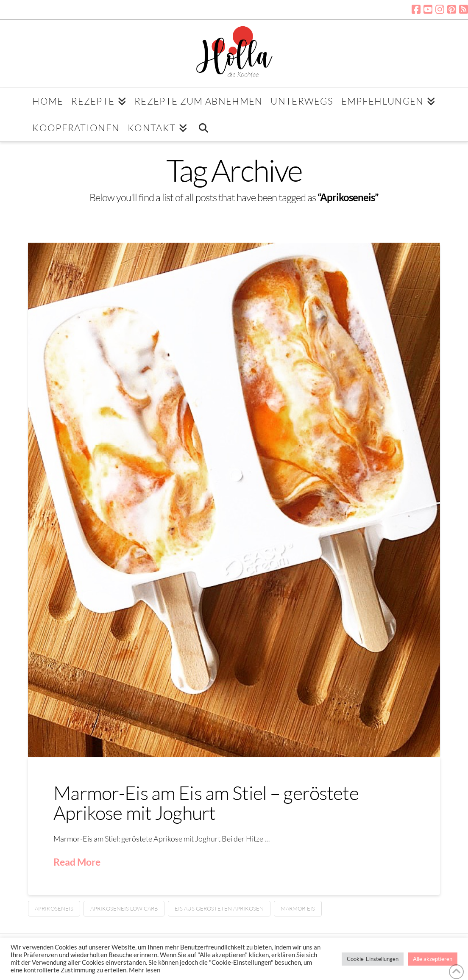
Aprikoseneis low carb (124, 908)
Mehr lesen (145, 970)
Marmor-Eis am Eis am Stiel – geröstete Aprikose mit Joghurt (206, 803)
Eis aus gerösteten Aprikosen (219, 908)
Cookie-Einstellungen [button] (373, 959)
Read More (77, 862)
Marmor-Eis (298, 908)
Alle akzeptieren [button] (433, 959)
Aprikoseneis (54, 908)
